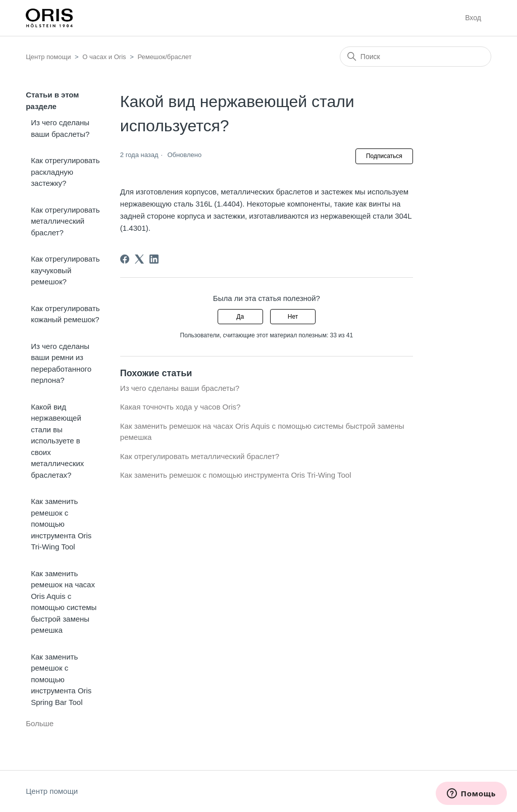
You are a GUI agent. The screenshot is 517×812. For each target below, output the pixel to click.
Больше (40, 723)
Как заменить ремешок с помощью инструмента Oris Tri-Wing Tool (61, 524)
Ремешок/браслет (164, 57)
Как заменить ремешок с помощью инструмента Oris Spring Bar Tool (61, 679)
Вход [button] (473, 18)
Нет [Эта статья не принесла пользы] (293, 317)
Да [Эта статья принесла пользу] (240, 317)
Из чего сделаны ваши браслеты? (60, 128)
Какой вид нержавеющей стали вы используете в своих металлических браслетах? (57, 441)
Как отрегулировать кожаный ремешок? (65, 314)
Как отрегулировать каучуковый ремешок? (65, 270)
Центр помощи (48, 57)
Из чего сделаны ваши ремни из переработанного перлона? (61, 363)
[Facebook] (125, 259)
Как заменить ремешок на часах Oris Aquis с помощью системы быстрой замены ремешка (64, 602)
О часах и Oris (104, 57)
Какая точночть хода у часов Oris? (180, 407)
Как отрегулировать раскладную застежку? (65, 172)
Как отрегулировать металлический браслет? (65, 221)
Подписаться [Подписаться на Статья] (384, 156)
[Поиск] (416, 57)
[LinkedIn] (154, 259)
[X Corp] (139, 259)
